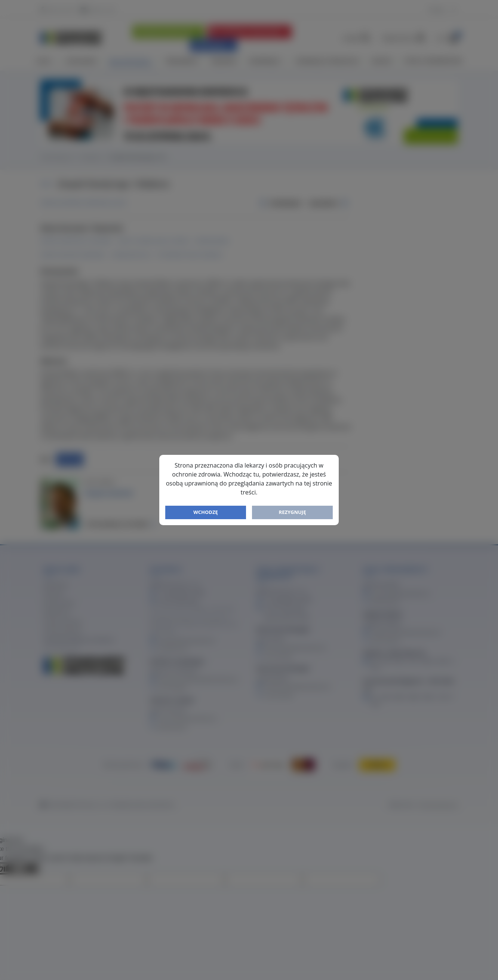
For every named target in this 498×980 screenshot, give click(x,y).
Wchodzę (206, 512)
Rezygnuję (293, 512)
